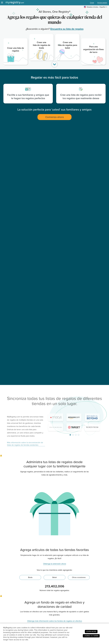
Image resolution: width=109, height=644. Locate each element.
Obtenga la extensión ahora (55, 564)
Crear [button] (92, 3)
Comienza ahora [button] (55, 117)
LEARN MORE (91, 631)
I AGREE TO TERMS (91, 636)
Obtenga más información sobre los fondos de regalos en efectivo (55, 621)
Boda (30, 577)
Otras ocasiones (79, 577)
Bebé (55, 577)
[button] (96, 7)
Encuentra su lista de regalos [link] (67, 29)
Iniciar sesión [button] (102, 3)
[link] (16, 52)
